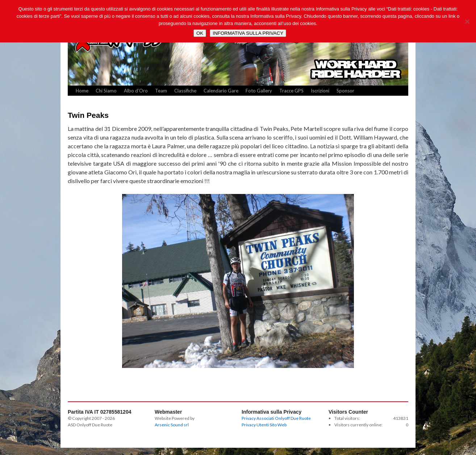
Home (82, 91)
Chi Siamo (106, 91)
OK (200, 33)
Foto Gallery (259, 91)
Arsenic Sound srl (172, 425)
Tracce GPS (291, 91)
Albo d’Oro (136, 91)
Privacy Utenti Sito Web (264, 425)
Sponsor (345, 91)
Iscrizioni (320, 91)
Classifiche (185, 91)
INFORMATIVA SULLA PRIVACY (248, 33)
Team (161, 91)
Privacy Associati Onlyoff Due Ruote (276, 418)
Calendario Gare (221, 91)
